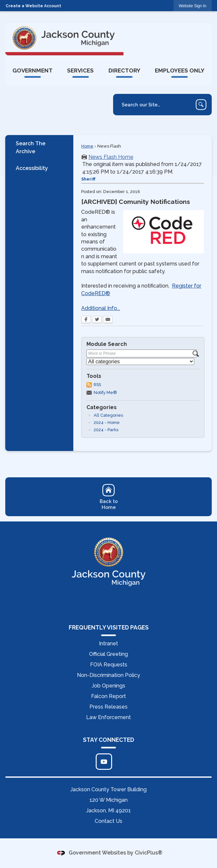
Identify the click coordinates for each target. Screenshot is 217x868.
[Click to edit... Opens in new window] (104, 762)
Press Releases (108, 707)
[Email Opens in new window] (108, 320)
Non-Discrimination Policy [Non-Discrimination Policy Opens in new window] (108, 675)
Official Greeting (108, 654)
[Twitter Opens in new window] (97, 320)
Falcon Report (108, 696)
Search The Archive (31, 147)
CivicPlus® (149, 853)
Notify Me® (105, 392)
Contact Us (108, 821)
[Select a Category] (140, 362)
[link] (193, 6)
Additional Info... (101, 308)
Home (87, 146)
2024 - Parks (106, 430)
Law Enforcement (108, 717)
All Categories (108, 415)
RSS (97, 385)
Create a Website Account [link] (33, 6)
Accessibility (32, 168)
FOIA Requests (109, 665)
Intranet (108, 644)
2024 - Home (107, 422)
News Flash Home (111, 157)
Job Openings (108, 686)
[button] (201, 105)
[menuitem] (32, 70)
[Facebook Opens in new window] (86, 320)
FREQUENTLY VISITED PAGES (109, 627)
